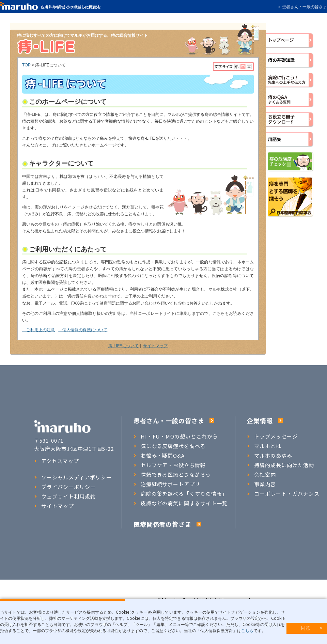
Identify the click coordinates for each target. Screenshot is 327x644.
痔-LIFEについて (124, 346)
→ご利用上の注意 (38, 330)
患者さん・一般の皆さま (305, 7)
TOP (26, 65)
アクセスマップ (57, 461)
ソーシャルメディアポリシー (73, 477)
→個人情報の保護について (83, 330)
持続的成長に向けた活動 (281, 465)
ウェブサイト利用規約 (65, 496)
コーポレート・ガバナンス (283, 494)
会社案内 (261, 475)
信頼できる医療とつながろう (172, 475)
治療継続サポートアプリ (167, 484)
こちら (247, 631)
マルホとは (264, 446)
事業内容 (261, 484)
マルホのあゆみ (270, 456)
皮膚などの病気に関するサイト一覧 (181, 503)
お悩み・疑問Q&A (159, 456)
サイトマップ (155, 346)
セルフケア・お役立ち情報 (170, 465)
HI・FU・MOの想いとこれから (176, 436)
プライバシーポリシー (65, 487)
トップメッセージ (272, 436)
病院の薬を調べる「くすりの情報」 (181, 494)
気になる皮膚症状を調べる (170, 446)
